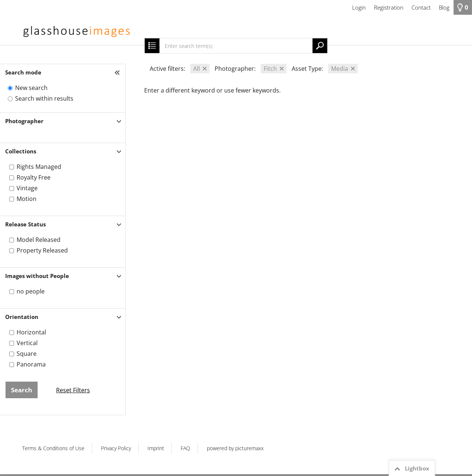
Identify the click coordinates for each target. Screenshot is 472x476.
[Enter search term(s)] (236, 46)
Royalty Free (34, 177)
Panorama (31, 364)
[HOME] (236, 30)
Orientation (22, 317)
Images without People (37, 276)
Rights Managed (39, 167)
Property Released (42, 250)
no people (31, 291)
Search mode (23, 72)
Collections (21, 151)
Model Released (39, 240)
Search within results (44, 98)
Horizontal (31, 332)
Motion (27, 199)
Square (27, 354)
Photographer (24, 121)
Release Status (25, 224)
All (197, 69)
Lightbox (411, 469)
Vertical (27, 343)
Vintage (27, 188)
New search (31, 88)
